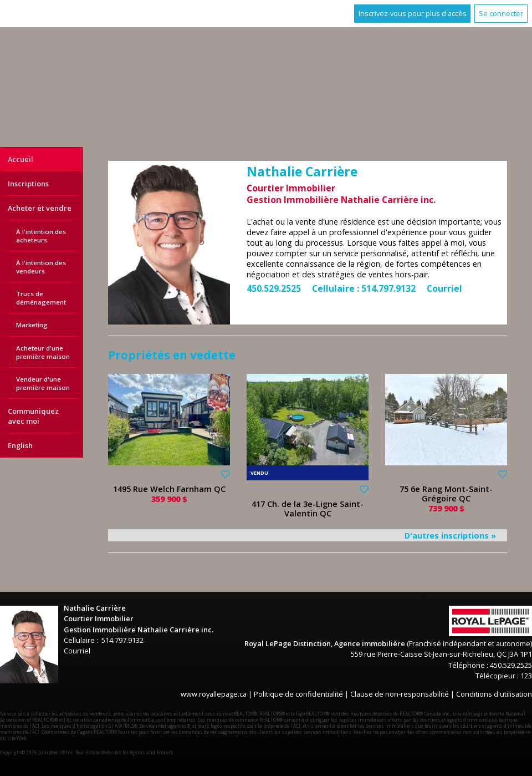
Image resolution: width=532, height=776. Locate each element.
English (20, 445)
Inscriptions (28, 184)
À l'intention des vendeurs (41, 267)
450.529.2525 (274, 288)
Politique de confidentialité (298, 694)
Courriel (444, 288)
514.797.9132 (388, 288)
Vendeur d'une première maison (43, 383)
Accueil (21, 159)
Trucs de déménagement (41, 298)
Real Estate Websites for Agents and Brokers (124, 752)
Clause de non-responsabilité (400, 694)
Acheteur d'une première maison (43, 352)
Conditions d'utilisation (494, 694)
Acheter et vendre (40, 208)
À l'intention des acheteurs (41, 236)
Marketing (32, 325)
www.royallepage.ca (214, 694)
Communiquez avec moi (33, 416)
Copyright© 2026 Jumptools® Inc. (37, 752)
